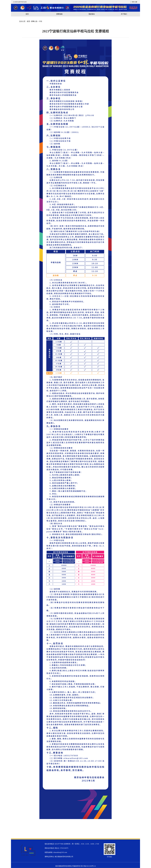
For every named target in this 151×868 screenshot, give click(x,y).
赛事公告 (34, 21)
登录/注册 (134, 2)
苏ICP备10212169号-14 (88, 866)
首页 (28, 21)
